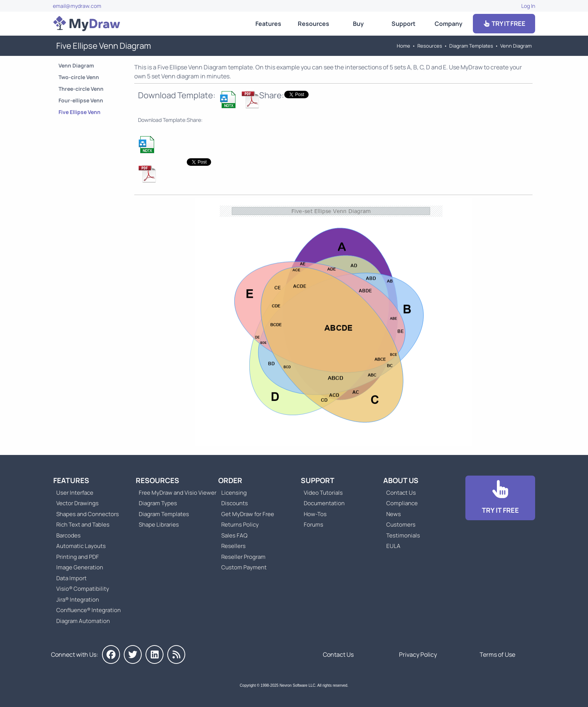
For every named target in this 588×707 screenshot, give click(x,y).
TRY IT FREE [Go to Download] (504, 23)
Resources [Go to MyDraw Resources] (313, 24)
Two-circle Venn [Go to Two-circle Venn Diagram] (79, 77)
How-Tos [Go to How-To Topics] (315, 514)
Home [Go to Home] (403, 46)
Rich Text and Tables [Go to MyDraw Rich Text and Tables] (83, 525)
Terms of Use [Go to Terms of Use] (497, 654)
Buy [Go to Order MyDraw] (358, 24)
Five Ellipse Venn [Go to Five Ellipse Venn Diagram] (79, 112)
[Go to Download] (500, 498)
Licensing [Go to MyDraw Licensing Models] (234, 493)
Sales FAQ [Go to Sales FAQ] (234, 535)
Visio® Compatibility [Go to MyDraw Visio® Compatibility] (83, 589)
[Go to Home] (87, 24)
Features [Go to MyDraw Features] (268, 24)
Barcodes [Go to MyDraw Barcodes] (68, 535)
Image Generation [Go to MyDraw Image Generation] (80, 567)
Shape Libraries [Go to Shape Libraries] (159, 525)
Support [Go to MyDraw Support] (403, 24)
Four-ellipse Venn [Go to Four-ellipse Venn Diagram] (81, 100)
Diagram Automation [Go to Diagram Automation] (83, 621)
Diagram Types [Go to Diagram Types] (158, 503)
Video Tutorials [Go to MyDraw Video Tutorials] (323, 493)
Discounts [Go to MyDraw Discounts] (235, 503)
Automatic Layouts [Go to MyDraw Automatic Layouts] (81, 546)
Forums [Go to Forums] (313, 525)
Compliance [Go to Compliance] (402, 503)
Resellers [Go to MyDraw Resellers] (233, 546)
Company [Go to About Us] (448, 24)
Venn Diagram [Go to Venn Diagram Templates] (516, 46)
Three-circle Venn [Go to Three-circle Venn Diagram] (81, 89)
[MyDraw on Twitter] (133, 654)
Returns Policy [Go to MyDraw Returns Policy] (240, 525)
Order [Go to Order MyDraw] (230, 480)
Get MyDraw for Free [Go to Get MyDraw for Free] (248, 514)
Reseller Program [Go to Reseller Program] (243, 557)
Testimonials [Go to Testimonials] (403, 535)
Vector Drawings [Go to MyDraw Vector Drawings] (77, 503)
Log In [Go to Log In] (528, 6)
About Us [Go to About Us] (401, 480)
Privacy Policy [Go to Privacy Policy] (418, 654)
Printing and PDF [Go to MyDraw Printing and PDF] (78, 557)
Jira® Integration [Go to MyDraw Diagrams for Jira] (78, 600)
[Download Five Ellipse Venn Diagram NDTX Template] (228, 99)
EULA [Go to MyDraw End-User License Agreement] (393, 546)
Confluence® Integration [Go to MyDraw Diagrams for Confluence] (88, 610)
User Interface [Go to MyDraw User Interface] (75, 493)
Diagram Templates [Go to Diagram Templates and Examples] (471, 46)
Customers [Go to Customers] (401, 525)
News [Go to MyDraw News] (394, 514)
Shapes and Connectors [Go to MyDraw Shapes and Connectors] (88, 514)
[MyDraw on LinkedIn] (154, 654)
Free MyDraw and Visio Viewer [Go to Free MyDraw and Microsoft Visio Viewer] (175, 493)
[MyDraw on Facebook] (111, 654)
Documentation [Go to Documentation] (324, 503)
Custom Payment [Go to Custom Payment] (244, 567)
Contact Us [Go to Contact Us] (401, 493)
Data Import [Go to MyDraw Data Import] (71, 578)
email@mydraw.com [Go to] (77, 6)
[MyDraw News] (176, 654)
